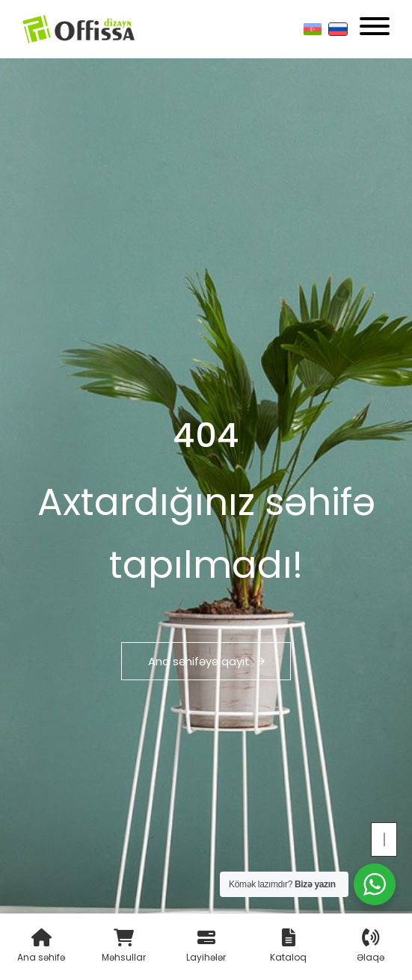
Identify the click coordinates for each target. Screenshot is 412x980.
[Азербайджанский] (313, 29)
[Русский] (338, 29)
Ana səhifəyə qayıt (206, 661)
